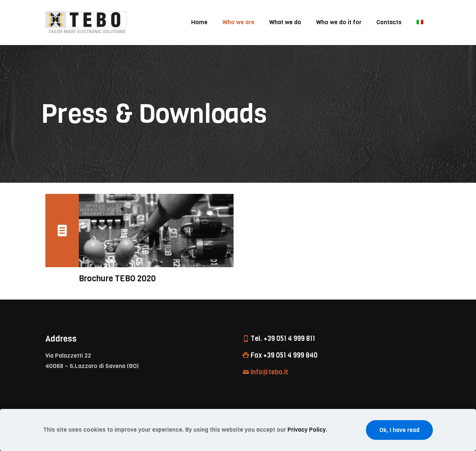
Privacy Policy (307, 430)
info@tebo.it (269, 372)
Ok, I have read (399, 430)
